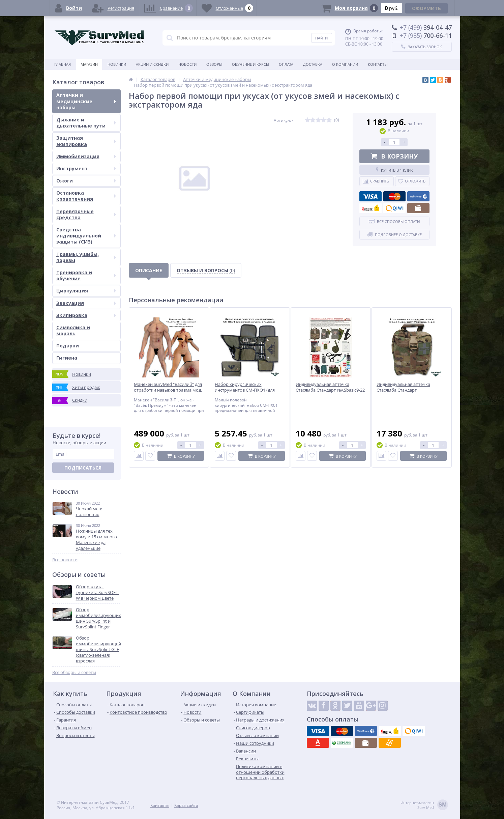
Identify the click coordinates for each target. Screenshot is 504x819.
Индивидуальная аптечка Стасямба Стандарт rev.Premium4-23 (403, 390)
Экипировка (86, 315)
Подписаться (83, 468)
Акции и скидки (152, 64)
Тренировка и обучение (86, 275)
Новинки (117, 64)
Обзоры (214, 64)
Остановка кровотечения (86, 196)
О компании (345, 64)
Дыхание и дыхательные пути (86, 123)
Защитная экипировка (86, 141)
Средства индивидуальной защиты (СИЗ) (86, 236)
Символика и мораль (73, 330)
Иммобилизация (86, 156)
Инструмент (86, 168)
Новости (187, 64)
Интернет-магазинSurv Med (424, 805)
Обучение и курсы (250, 64)
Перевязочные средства (86, 214)
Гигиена (67, 358)
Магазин (89, 64)
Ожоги (86, 181)
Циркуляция (86, 291)
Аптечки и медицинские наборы (86, 101)
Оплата (286, 64)
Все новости (65, 560)
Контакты (378, 64)
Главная (63, 64)
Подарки (68, 346)
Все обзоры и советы (74, 672)
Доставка (313, 64)
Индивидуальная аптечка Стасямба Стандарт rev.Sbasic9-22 (330, 387)
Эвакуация (86, 303)
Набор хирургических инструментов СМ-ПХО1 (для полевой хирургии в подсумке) (247, 390)
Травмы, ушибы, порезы (86, 257)
